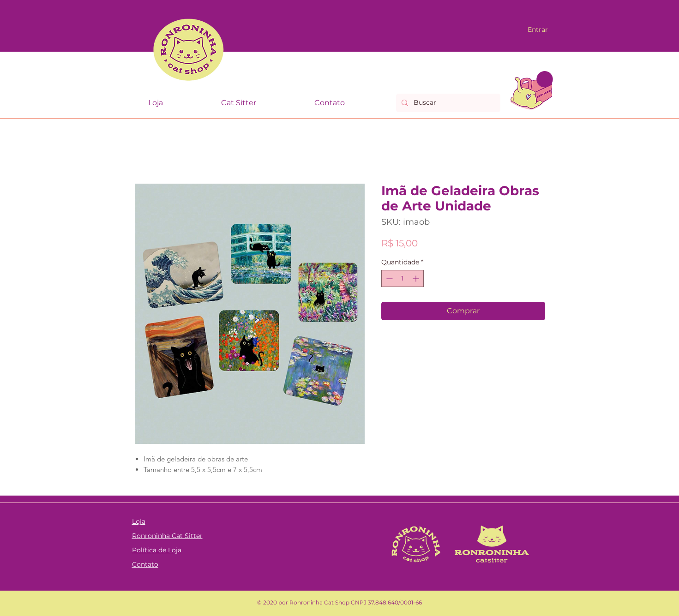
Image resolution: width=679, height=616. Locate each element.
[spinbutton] (403, 278)
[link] (545, 79)
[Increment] (417, 278)
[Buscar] (447, 103)
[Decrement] (388, 278)
